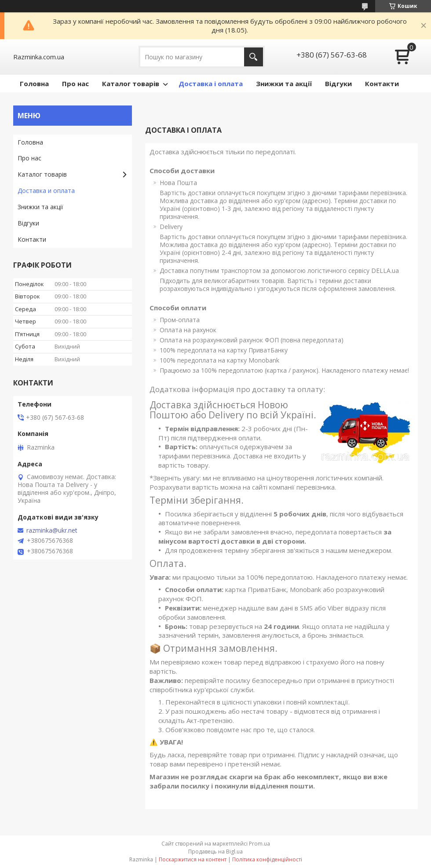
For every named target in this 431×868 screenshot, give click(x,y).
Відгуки (338, 84)
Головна (34, 84)
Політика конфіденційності (267, 859)
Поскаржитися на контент (193, 859)
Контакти (382, 84)
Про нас (75, 84)
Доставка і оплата (211, 84)
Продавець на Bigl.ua (215, 852)
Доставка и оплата (46, 191)
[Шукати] (254, 57)
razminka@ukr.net (52, 530)
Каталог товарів (131, 84)
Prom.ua (259, 844)
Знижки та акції (284, 84)
